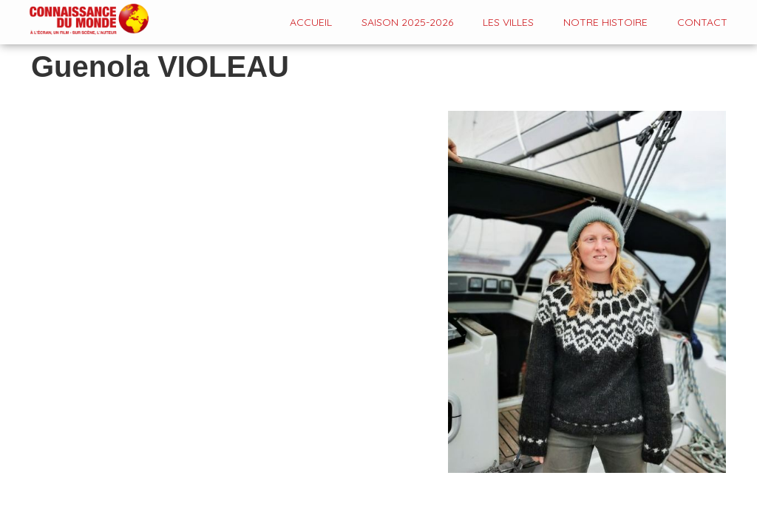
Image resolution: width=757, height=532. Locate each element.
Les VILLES (508, 22)
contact (702, 22)
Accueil (311, 22)
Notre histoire (605, 22)
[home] (74, 20)
